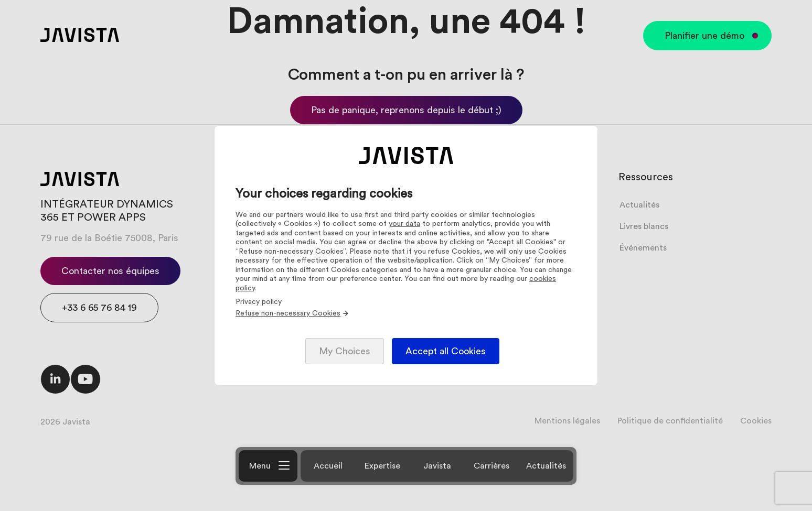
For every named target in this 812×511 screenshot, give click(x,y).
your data (404, 224)
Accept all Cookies (446, 351)
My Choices (345, 351)
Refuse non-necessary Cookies (292, 313)
